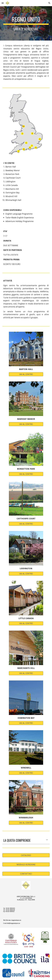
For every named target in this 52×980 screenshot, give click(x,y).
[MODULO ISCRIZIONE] (26, 865)
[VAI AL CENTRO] (26, 374)
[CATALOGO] (26, 855)
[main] (26, 23)
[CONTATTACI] (26, 874)
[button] (3, 3)
